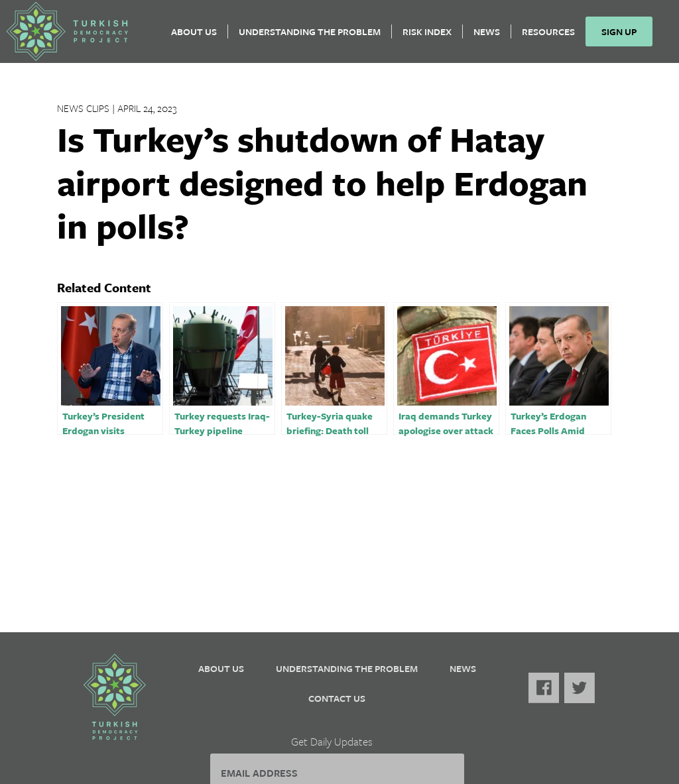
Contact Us (337, 698)
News (492, 37)
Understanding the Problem (315, 37)
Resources (554, 37)
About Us (199, 37)
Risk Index (432, 37)
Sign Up (624, 37)
